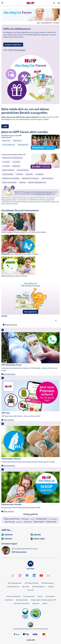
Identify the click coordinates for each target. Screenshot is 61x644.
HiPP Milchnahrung (47, 583)
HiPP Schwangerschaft (15, 583)
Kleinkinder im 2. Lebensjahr (11, 178)
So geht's (56, 23)
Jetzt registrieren (47, 23)
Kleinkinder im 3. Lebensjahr (30, 178)
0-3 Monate (19, 174)
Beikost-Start (6, 141)
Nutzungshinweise (29, 596)
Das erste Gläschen (23, 170)
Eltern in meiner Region (9, 182)
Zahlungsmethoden (22, 600)
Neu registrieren (31, 312)
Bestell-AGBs (9, 600)
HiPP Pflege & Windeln (31, 583)
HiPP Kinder (26, 587)
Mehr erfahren (9, 420)
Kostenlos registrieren (13, 45)
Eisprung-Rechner (12, 519)
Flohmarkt (22, 182)
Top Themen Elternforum (22, 603)
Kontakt (45, 603)
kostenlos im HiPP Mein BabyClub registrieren (38, 192)
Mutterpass (28, 522)
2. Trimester (16, 162)
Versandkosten (50, 596)
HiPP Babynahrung (13, 587)
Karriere (40, 596)
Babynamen (16, 166)
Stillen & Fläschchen (8, 170)
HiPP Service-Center (19, 552)
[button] (54, 3)
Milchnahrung (17, 141)
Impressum (36, 603)
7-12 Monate (39, 174)
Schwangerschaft (23, 145)
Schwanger (25, 519)
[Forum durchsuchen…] (31, 321)
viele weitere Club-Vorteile (42, 194)
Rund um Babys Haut (9, 145)
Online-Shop (51, 522)
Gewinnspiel (39, 522)
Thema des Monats (47, 178)
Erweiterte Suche (11, 325)
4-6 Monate (29, 174)
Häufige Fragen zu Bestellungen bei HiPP (43, 600)
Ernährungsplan (53, 519)
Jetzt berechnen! (9, 466)
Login (38, 23)
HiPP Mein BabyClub (38, 587)
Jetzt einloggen (20, 50)
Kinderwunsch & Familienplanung (12, 158)
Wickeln (32, 519)
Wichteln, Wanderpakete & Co (37, 182)
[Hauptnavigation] (3, 3)
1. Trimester (6, 162)
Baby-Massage (10, 522)
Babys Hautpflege (8, 174)
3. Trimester (6, 166)
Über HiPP (31, 590)
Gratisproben (41, 519)
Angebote (51, 587)
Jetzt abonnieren (9, 374)
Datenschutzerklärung (13, 596)
